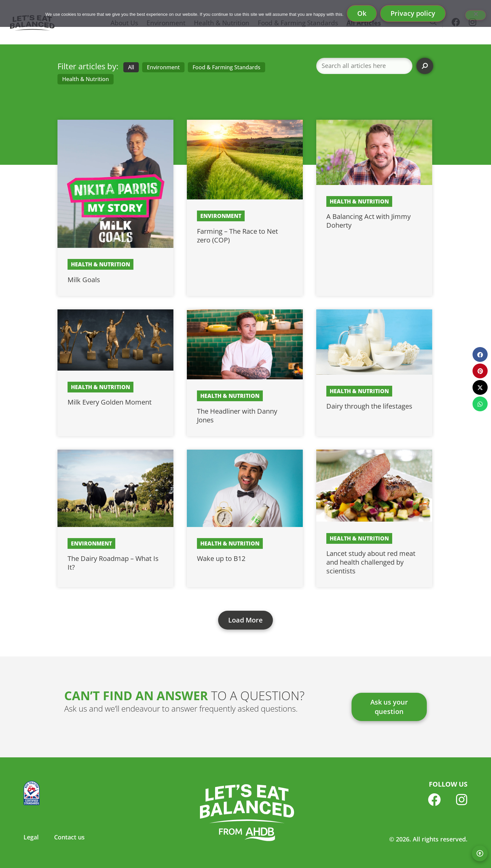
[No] (476, 15)
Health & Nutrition (86, 79)
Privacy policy (413, 13)
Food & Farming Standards (227, 67)
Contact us (69, 837)
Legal (31, 837)
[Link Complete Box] (115, 208)
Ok (362, 13)
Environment (163, 67)
